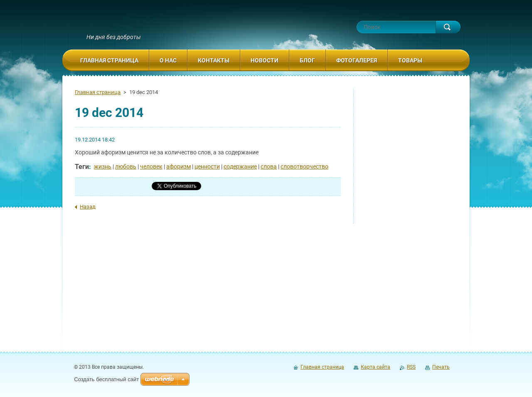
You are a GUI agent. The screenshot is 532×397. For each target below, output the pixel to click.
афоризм (179, 166)
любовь (126, 166)
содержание (240, 166)
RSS (411, 367)
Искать (448, 27)
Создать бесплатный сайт (106, 379)
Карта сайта (376, 367)
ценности (207, 166)
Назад (88, 207)
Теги (82, 167)
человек (151, 166)
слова (269, 166)
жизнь (103, 166)
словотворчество (304, 166)
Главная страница (98, 92)
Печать (441, 367)
